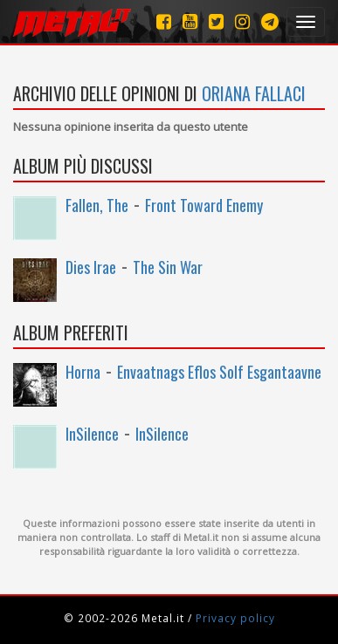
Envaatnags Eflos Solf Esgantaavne (219, 372)
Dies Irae (91, 267)
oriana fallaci (254, 93)
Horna (83, 372)
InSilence (92, 434)
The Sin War (168, 267)
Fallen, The (97, 205)
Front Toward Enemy (204, 205)
